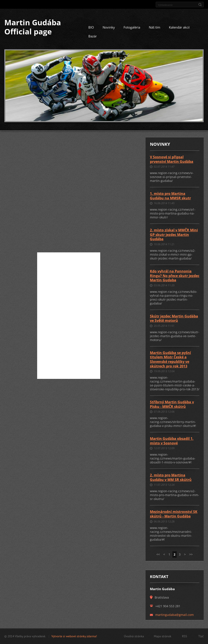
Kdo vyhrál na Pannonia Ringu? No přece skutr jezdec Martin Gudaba (175, 276)
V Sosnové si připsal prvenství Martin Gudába (172, 159)
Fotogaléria (132, 27)
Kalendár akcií (179, 27)
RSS (185, 636)
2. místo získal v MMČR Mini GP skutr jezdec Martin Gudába (174, 235)
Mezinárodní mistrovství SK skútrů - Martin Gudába (174, 514)
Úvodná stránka (134, 636)
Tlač (201, 636)
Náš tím (155, 27)
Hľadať (200, 5)
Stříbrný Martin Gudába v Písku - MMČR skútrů (172, 404)
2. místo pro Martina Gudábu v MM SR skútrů (171, 477)
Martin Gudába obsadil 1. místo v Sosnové (172, 441)
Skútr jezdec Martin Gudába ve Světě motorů (174, 318)
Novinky (109, 27)
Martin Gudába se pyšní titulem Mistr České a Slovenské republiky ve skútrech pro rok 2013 (170, 359)
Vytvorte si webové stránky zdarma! (74, 636)
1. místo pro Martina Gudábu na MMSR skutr (170, 196)
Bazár (93, 36)
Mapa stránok (163, 636)
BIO (91, 27)
